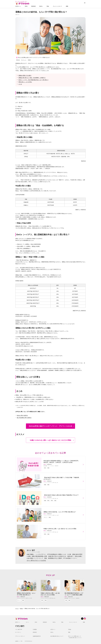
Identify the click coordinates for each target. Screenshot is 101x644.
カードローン (18, 632)
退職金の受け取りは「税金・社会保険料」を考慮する (32, 78)
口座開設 (35, 629)
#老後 (29, 60)
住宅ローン (18, 6)
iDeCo (41, 6)
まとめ (20, 84)
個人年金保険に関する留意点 (24, 418)
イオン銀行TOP (19, 629)
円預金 (70, 629)
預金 (48, 6)
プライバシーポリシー (20, 636)
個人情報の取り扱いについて (57, 636)
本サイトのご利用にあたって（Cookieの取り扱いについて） (75, 637)
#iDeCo (18, 60)
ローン (27, 622)
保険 (67, 6)
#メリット (24, 60)
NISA (26, 6)
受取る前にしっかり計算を (25, 82)
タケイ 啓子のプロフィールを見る (36, 561)
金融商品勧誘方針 (37, 636)
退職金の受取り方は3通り (25, 76)
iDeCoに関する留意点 (22, 415)
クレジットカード (57, 6)
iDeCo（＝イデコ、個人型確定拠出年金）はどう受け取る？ (34, 80)
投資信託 (34, 6)
